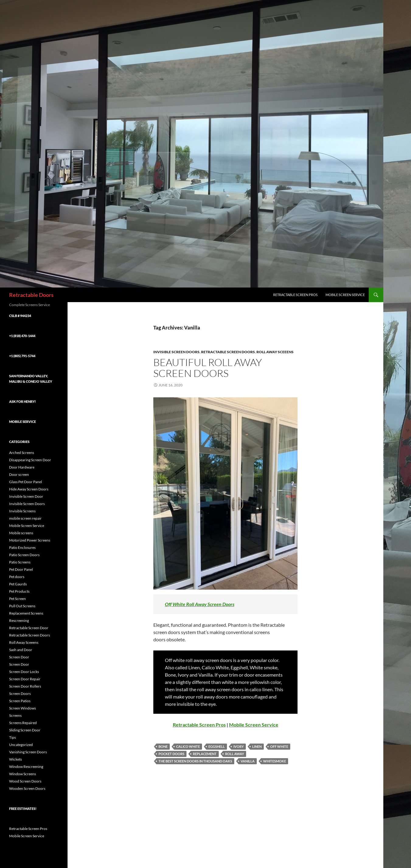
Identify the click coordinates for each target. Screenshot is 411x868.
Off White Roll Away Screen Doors (200, 604)
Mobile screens (21, 533)
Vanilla (248, 761)
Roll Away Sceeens (275, 352)
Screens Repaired (23, 723)
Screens (15, 715)
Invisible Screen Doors (176, 352)
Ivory (239, 746)
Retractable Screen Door (29, 628)
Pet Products (19, 591)
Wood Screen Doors (25, 781)
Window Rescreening (26, 767)
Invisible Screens (22, 511)
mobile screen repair (25, 518)
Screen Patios (20, 701)
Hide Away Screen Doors (29, 489)
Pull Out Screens (22, 606)
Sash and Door (21, 650)
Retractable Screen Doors (228, 352)
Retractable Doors (31, 295)
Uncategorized (21, 745)
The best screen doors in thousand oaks (195, 761)
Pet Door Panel (21, 569)
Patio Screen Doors (24, 555)
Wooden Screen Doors (27, 788)
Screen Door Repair (25, 679)
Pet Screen (17, 599)
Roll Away (235, 754)
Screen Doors (20, 694)
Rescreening (19, 620)
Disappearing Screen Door (30, 460)
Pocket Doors (171, 754)
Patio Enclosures (22, 547)
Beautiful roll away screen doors (208, 368)
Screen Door (19, 657)
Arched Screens (22, 453)
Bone (163, 746)
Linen (257, 746)
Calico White (188, 746)
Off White (279, 746)
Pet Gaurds (18, 584)
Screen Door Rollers (25, 686)
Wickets (16, 759)
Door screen (19, 474)
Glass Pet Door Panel (26, 482)
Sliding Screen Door (25, 730)
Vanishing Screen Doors (28, 752)
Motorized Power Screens (30, 540)
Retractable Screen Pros (295, 295)
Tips (12, 737)
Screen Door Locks (24, 672)
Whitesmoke (275, 761)
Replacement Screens (26, 613)
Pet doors (17, 577)
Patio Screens (20, 562)
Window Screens (23, 774)
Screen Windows (23, 708)
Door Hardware (22, 467)
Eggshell (217, 746)
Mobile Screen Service (345, 295)
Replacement (205, 754)
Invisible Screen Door (26, 496)
